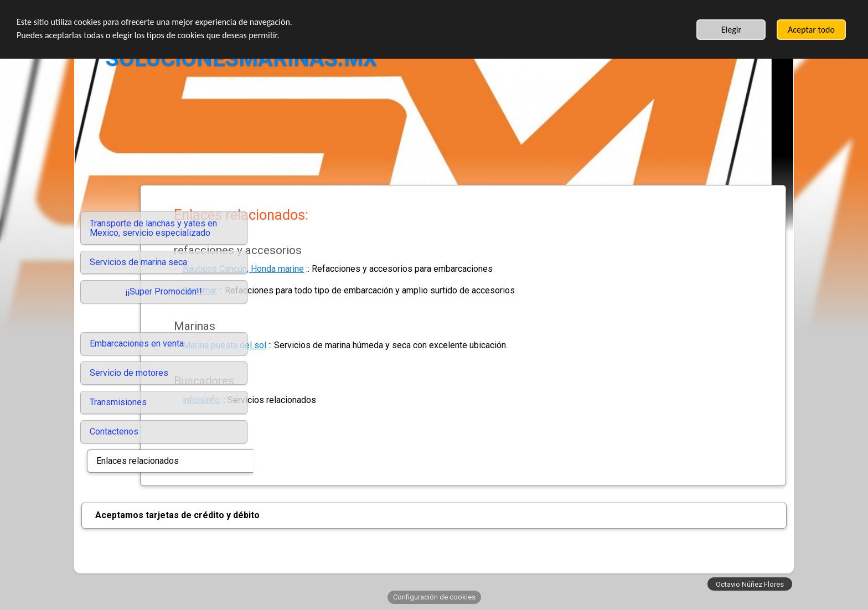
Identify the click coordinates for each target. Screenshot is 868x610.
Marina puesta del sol (337, 345)
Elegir (731, 30)
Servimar (313, 290)
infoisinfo (314, 400)
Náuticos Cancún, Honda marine (356, 269)
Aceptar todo (811, 30)
